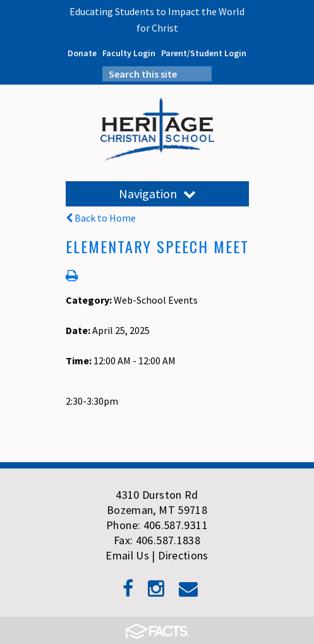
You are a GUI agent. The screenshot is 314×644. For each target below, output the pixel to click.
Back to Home (101, 218)
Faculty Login (129, 53)
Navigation (157, 194)
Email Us (127, 555)
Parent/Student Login (204, 53)
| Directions (180, 555)
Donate (82, 53)
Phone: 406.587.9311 (157, 525)
